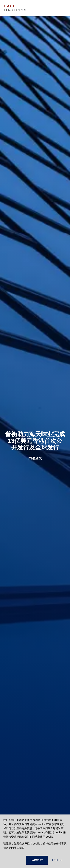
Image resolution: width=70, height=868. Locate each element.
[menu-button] (61, 8)
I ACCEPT (37, 860)
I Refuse (57, 860)
